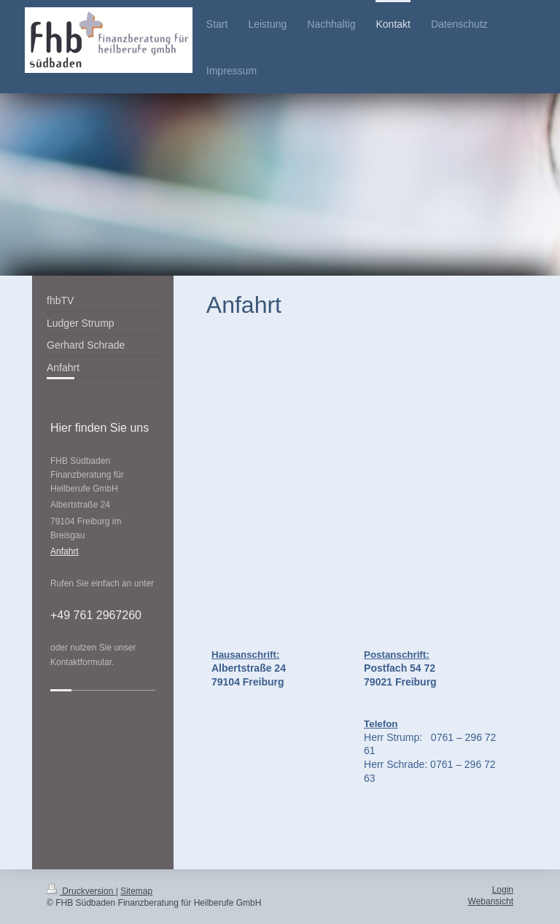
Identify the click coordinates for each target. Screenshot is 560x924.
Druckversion (81, 891)
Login (503, 890)
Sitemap (136, 891)
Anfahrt (65, 551)
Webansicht (491, 901)
